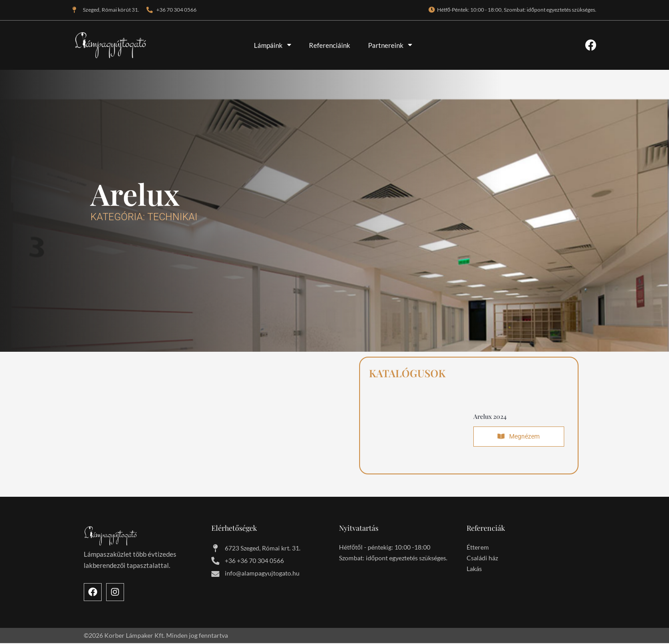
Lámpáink (272, 45)
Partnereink (390, 45)
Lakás (474, 569)
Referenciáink (330, 45)
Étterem (478, 548)
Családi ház (482, 559)
